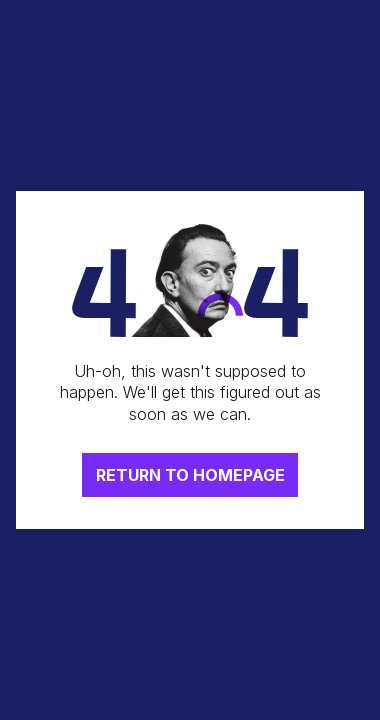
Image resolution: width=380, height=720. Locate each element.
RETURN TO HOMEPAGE (190, 475)
